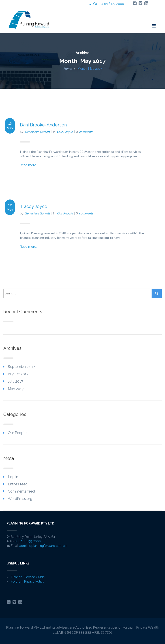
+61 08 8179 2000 (28, 541)
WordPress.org (20, 499)
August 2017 (18, 374)
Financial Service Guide (28, 577)
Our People (65, 132)
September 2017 (21, 367)
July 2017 (15, 381)
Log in (13, 477)
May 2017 (16, 389)
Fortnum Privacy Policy (28, 581)
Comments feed (21, 491)
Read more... (29, 165)
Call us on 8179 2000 (106, 4)
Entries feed (18, 484)
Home (67, 68)
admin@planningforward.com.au (43, 546)
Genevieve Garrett (37, 132)
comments (86, 132)
